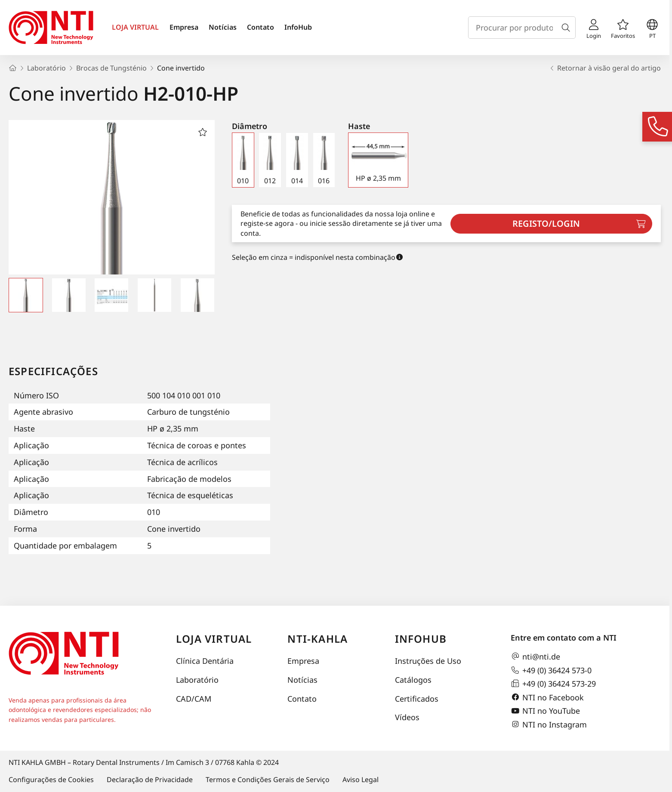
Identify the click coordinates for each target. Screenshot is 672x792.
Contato (260, 27)
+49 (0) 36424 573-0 (551, 670)
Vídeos (407, 717)
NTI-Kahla (318, 639)
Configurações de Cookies (51, 780)
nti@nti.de (535, 656)
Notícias (223, 27)
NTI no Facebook (547, 697)
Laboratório (197, 680)
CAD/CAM (194, 699)
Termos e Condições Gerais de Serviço (268, 780)
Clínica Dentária (205, 661)
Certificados (417, 699)
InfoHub (298, 27)
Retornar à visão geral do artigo (605, 68)
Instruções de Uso (428, 661)
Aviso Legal (361, 780)
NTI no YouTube (545, 711)
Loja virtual (214, 639)
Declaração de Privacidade (150, 780)
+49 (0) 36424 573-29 (553, 684)
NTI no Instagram (549, 724)
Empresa (184, 27)
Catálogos (413, 680)
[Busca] (567, 28)
